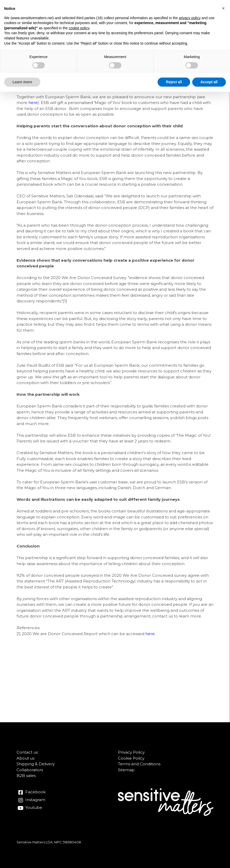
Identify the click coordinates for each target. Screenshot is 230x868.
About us (25, 758)
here (33, 103)
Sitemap (126, 770)
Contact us (27, 752)
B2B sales (26, 776)
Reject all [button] (174, 82)
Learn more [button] (22, 82)
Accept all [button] (209, 82)
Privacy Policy (131, 752)
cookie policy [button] (79, 28)
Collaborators (30, 770)
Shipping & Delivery (36, 764)
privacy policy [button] (190, 18)
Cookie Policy (131, 758)
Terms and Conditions (139, 764)
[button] (223, 8)
